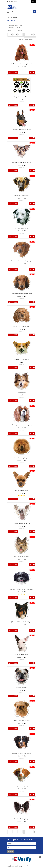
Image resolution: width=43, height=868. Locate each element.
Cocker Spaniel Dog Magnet (21, 326)
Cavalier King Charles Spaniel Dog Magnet (22, 425)
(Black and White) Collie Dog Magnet (22, 622)
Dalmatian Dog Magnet (22, 228)
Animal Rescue (12, 25)
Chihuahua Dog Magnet (21, 491)
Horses (20, 30)
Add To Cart (13, 72)
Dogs (10, 30)
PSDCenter (23, 866)
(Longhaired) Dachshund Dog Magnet (21, 294)
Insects (20, 25)
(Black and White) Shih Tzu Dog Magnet (21, 589)
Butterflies (11, 28)
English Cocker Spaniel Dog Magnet (21, 64)
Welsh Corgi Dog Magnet (22, 359)
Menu (33, 1)
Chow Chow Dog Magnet (21, 458)
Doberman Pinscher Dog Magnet (21, 130)
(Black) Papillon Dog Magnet (21, 819)
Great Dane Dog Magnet (21, 195)
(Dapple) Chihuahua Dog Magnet (21, 162)
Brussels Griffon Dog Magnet (21, 720)
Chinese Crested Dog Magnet (21, 523)
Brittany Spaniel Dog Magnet (22, 786)
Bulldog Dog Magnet (21, 687)
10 (32, 35)
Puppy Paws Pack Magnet (22, 97)
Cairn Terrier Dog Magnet (22, 556)
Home (9, 17)
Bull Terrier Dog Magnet (22, 655)
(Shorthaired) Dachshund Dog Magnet (21, 261)
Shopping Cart (13, 1)
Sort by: (21, 39)
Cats (19, 28)
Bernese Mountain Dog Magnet (21, 753)
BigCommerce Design (13, 866)
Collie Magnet (22, 392)
